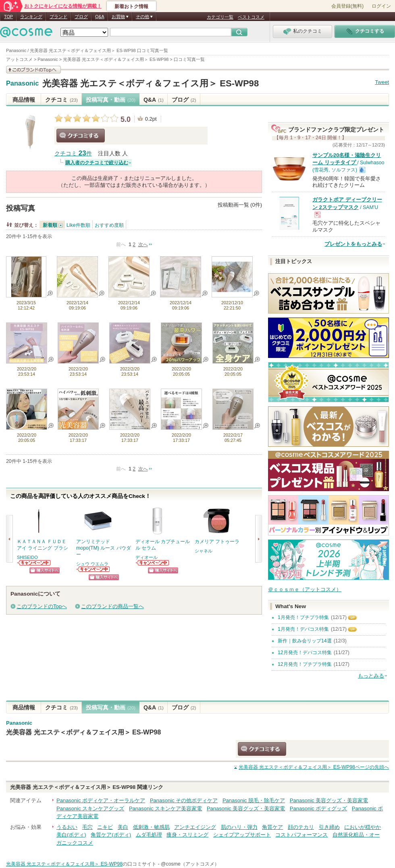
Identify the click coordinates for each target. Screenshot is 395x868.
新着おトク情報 (131, 6)
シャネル (204, 551)
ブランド (58, 17)
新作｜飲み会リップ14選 (305, 641)
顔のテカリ (301, 827)
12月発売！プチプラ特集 (305, 664)
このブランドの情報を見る (33, 70)
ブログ (81, 17)
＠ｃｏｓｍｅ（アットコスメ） (305, 589)
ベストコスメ (251, 17)
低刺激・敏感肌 (151, 827)
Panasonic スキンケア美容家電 (165, 808)
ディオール (147, 557)
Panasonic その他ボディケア (184, 800)
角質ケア (272, 827)
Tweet (382, 82)
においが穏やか (363, 827)
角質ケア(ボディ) (111, 835)
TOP (8, 17)
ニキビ (105, 827)
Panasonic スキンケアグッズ (90, 808)
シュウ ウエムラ (92, 564)
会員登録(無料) (347, 6)
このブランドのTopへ (42, 606)
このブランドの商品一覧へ (112, 606)
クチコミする (81, 136)
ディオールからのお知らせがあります (153, 563)
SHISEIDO (27, 557)
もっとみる (371, 676)
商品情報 (24, 100)
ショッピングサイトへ (45, 570)
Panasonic (22, 84)
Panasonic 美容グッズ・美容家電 (329, 800)
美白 (123, 827)
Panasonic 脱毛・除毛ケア (254, 800)
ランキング (31, 17)
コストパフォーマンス (301, 835)
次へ (143, 245)
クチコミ (61, 100)
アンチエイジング (195, 827)
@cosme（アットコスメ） (190, 864)
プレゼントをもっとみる (353, 244)
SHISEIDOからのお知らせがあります (34, 563)
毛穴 (87, 827)
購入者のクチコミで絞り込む (97, 163)
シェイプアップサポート (242, 835)
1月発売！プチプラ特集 (303, 617)
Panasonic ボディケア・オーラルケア (101, 800)
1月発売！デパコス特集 (303, 629)
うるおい (67, 827)
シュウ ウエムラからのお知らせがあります (94, 569)
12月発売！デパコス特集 (305, 653)
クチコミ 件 (73, 154)
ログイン (381, 6)
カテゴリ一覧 (220, 17)
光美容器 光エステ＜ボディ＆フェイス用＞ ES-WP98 (151, 83)
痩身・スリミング (187, 835)
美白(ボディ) (71, 835)
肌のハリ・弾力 (239, 827)
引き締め (329, 827)
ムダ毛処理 (149, 835)
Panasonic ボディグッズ (318, 808)
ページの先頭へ (314, 767)
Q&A (100, 17)
